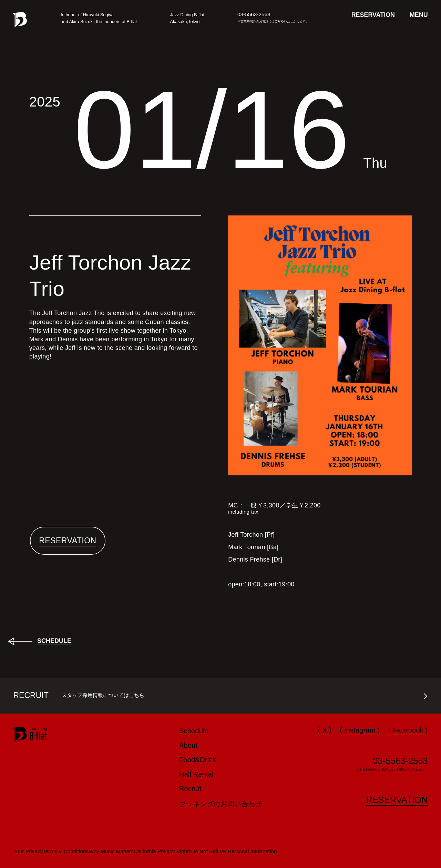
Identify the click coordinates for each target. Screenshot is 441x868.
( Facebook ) (408, 730)
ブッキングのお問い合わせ (220, 804)
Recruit (190, 789)
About (188, 745)
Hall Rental (196, 774)
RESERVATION (68, 541)
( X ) (325, 730)
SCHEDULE (54, 641)
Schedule (194, 731)
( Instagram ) (360, 730)
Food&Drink (198, 760)
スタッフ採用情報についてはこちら (103, 695)
